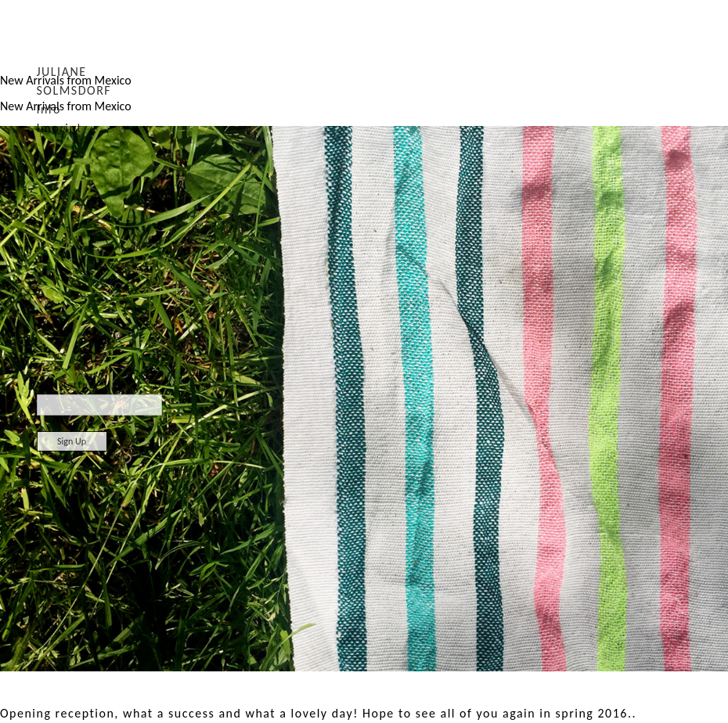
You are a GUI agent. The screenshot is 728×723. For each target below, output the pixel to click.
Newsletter (70, 385)
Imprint (60, 128)
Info (49, 109)
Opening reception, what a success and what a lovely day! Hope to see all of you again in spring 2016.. (318, 713)
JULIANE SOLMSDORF (74, 81)
